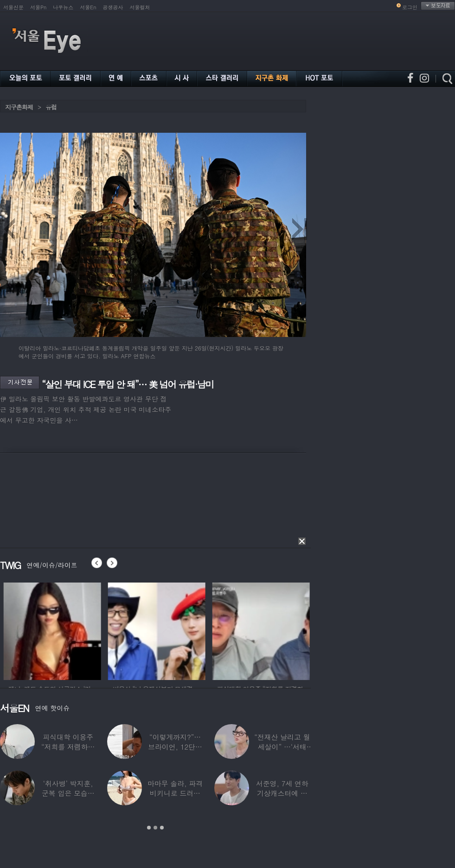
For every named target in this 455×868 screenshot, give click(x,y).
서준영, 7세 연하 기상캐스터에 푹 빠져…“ (282, 793)
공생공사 (113, 7)
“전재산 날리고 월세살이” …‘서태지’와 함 (282, 747)
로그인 (410, 7)
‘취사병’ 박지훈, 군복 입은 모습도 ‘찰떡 (68, 793)
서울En (88, 7)
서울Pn (38, 7)
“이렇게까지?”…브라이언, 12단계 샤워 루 (175, 747)
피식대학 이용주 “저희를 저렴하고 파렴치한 (68, 747)
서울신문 (13, 7)
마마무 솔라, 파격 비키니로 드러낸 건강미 (175, 793)
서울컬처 (140, 7)
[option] (77, 630)
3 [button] (162, 828)
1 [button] (149, 828)
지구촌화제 (19, 107)
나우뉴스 (63, 7)
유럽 (51, 107)
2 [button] (155, 828)
